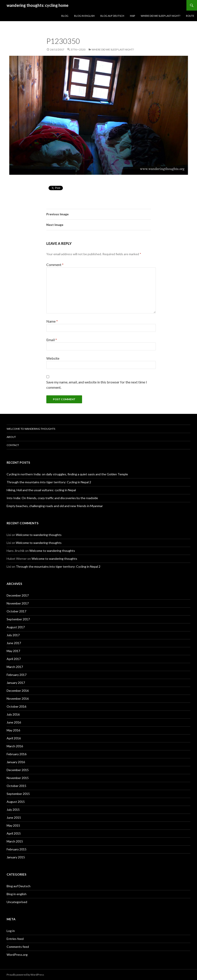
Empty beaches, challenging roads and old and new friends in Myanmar (55, 506)
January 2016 (16, 762)
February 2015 (17, 849)
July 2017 (13, 635)
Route (190, 16)
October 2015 (16, 786)
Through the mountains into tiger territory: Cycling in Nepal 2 (49, 482)
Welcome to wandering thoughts (31, 429)
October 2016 (16, 706)
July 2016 (13, 714)
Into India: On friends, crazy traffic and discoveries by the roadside (52, 498)
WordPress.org (17, 955)
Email (52, 340)
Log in (11, 931)
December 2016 (18, 691)
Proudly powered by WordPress (25, 975)
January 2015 (16, 857)
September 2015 (18, 794)
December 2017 (18, 595)
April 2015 (14, 833)
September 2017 (18, 619)
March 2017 (15, 667)
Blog (65, 16)
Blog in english (17, 894)
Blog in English (84, 16)
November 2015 (18, 778)
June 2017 (14, 643)
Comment (55, 265)
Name (52, 321)
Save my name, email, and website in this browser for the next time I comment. (97, 385)
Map (132, 16)
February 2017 (17, 675)
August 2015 (16, 802)
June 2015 (14, 817)
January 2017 (16, 683)
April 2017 (14, 659)
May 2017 (13, 651)
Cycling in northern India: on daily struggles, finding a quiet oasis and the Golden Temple (67, 474)
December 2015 (18, 770)
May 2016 (13, 730)
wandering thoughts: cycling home (38, 5)
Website (53, 358)
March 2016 (15, 746)
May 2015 (13, 825)
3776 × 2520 (78, 49)
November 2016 (18, 698)
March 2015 (15, 841)
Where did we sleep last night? (160, 16)
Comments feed (18, 947)
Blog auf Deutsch (112, 16)
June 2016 (14, 722)
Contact (13, 445)
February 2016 (17, 754)
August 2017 (16, 627)
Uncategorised (17, 902)
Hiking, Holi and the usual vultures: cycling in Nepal (41, 490)
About (11, 437)
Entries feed (15, 939)
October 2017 (16, 611)
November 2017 (18, 603)
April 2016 (14, 738)
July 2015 (13, 810)
